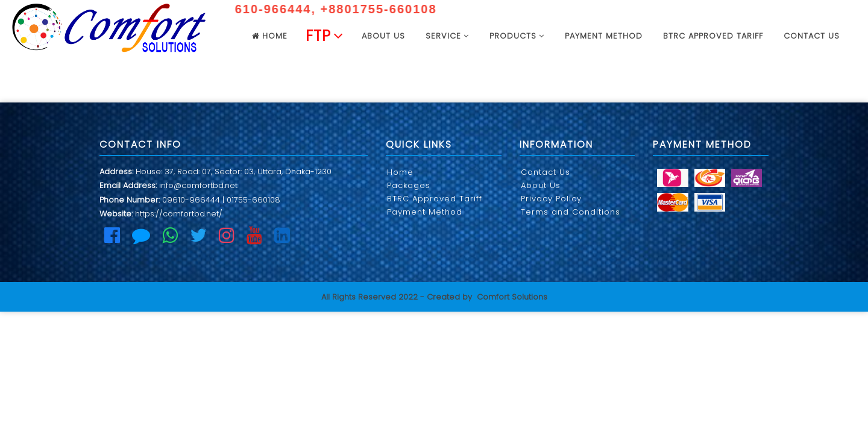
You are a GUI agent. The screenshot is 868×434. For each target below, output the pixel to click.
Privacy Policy (551, 199)
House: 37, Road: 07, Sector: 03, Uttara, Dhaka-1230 (234, 171)
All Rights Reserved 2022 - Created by (397, 297)
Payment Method (604, 36)
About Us (541, 185)
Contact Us (812, 36)
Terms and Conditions (571, 212)
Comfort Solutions (512, 297)
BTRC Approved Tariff (713, 36)
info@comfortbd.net (198, 185)
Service (447, 36)
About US (383, 36)
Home (270, 36)
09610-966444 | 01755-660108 (221, 200)
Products (517, 36)
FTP (325, 36)
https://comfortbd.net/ (179, 214)
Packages (409, 185)
